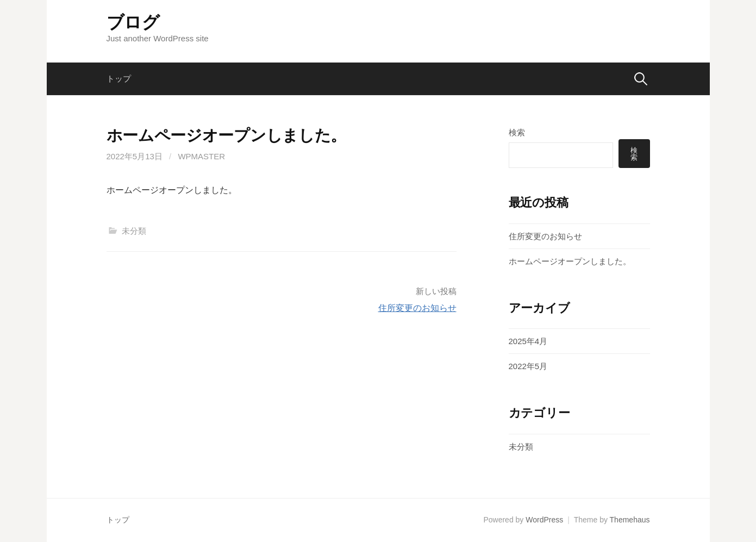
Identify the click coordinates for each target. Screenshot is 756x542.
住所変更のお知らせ (417, 308)
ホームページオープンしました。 (570, 261)
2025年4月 (528, 341)
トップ (119, 79)
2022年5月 (528, 366)
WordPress (544, 520)
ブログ (133, 22)
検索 (517, 132)
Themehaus (630, 520)
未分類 (134, 231)
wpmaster (201, 156)
